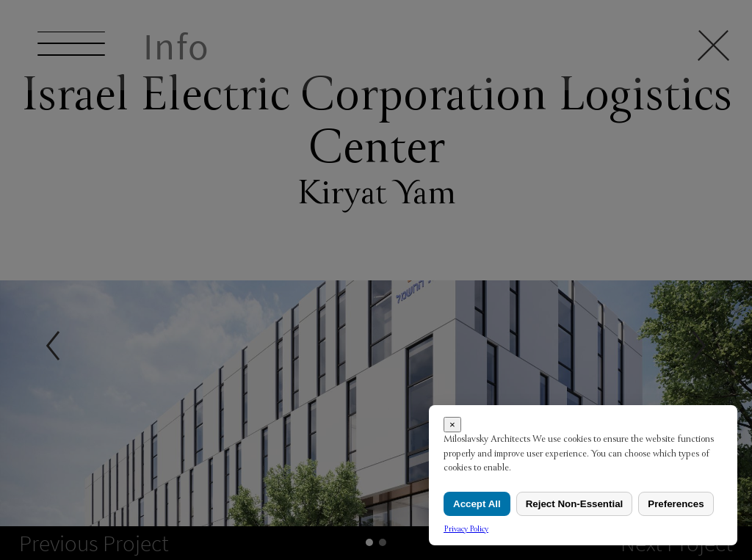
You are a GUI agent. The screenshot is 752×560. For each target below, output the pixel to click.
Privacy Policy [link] (466, 529)
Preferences (676, 504)
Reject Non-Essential (575, 504)
